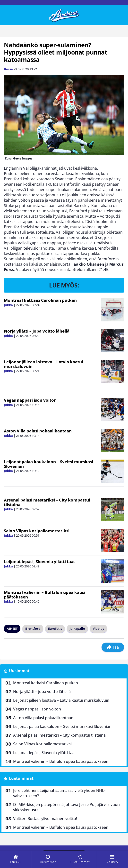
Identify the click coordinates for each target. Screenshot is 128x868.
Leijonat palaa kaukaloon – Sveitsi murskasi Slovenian (48, 464)
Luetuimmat (21, 778)
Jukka (8, 305)
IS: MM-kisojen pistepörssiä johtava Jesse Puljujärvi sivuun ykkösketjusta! (66, 807)
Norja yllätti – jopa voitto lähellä (37, 331)
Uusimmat (19, 671)
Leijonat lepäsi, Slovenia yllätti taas (40, 561)
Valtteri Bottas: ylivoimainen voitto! (45, 819)
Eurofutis (55, 629)
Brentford (33, 629)
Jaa (113, 647)
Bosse (8, 69)
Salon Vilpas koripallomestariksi (37, 531)
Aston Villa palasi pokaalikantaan (38, 431)
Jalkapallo (77, 629)
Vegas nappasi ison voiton (30, 400)
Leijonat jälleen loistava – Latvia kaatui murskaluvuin (43, 364)
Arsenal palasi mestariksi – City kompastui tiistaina (47, 502)
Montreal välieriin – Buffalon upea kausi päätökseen (45, 595)
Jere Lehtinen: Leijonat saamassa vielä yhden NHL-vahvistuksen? (59, 793)
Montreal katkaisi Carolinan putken (40, 300)
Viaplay (98, 629)
